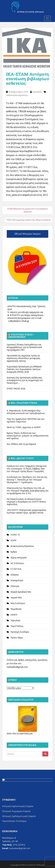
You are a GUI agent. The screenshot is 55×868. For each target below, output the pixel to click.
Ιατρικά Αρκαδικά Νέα (21, 592)
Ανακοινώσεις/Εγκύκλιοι (17, 95)
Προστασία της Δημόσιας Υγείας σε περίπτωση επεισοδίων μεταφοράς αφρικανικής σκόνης (23, 358)
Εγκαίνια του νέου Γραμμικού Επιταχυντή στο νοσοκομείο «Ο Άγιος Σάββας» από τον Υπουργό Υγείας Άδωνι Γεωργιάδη (27, 469)
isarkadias (37, 92)
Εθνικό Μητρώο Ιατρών (28, 234)
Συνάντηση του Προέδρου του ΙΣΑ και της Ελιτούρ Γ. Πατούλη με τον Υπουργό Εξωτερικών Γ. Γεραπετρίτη (27, 480)
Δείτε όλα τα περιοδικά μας (20, 733)
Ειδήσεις (15, 575)
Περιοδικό (15, 620)
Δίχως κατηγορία (19, 557)
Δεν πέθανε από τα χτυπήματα (21, 444)
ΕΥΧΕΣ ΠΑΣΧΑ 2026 (16, 389)
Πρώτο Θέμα (17, 638)
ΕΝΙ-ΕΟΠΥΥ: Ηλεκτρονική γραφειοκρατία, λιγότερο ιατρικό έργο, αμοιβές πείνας (27, 511)
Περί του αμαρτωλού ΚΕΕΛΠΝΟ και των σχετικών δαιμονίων (26, 420)
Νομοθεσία (16, 609)
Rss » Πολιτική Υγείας (24, 403)
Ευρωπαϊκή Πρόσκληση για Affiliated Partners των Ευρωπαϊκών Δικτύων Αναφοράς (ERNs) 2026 (24, 369)
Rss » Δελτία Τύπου (22, 458)
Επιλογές (15, 586)
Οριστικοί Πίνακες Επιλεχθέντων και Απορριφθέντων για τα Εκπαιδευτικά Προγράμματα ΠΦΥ (24, 347)
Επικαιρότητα (17, 580)
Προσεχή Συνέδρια (20, 632)
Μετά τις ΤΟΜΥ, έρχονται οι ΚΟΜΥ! (24, 427)
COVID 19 (15, 535)
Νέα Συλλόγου (18, 603)
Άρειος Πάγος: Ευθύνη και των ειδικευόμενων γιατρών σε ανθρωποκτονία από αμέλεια (27, 436)
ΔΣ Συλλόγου (17, 563)
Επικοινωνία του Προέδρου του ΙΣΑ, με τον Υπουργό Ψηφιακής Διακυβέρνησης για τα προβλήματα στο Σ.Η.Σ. (27, 491)
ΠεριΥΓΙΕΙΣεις (17, 626)
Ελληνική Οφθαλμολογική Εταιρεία (19, 816)
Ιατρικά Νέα (16, 598)
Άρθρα (14, 552)
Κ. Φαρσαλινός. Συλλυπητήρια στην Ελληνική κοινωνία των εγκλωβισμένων (26, 412)
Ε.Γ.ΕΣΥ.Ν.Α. (16, 569)
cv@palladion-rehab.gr (19, 321)
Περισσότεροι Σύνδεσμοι (14, 821)
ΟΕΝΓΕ (14, 615)
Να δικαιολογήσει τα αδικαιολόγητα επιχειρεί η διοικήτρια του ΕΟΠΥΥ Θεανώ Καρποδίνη (26, 502)
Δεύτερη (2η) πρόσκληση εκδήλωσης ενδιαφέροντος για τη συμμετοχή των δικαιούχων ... (25, 380)
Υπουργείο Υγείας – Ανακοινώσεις (21, 336)
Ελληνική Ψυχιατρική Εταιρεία (16, 811)
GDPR (13, 540)
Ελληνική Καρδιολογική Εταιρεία (18, 806)
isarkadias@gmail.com (17, 667)
